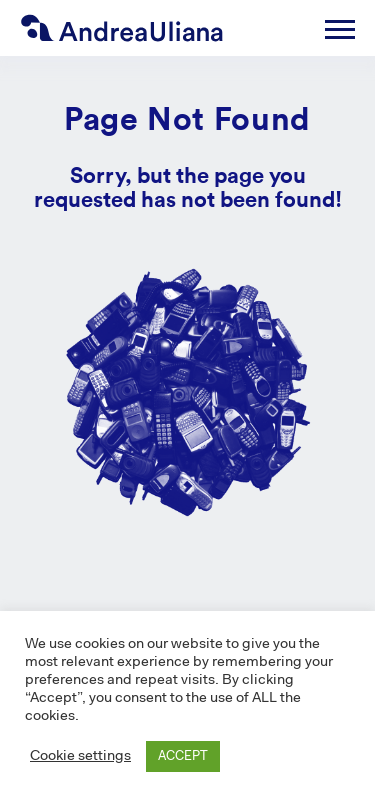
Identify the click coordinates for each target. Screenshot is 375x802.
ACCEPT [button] (183, 756)
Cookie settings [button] (80, 756)
